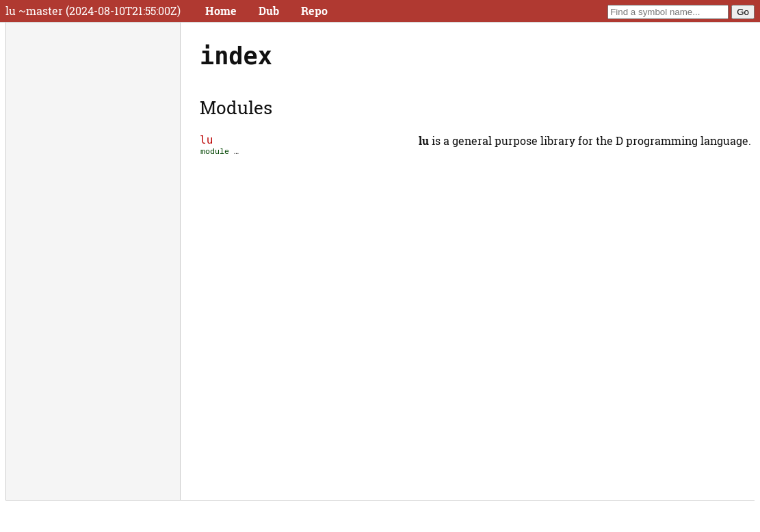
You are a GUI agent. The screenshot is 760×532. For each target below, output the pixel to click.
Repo (314, 11)
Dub (269, 11)
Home (221, 11)
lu (206, 140)
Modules (236, 107)
